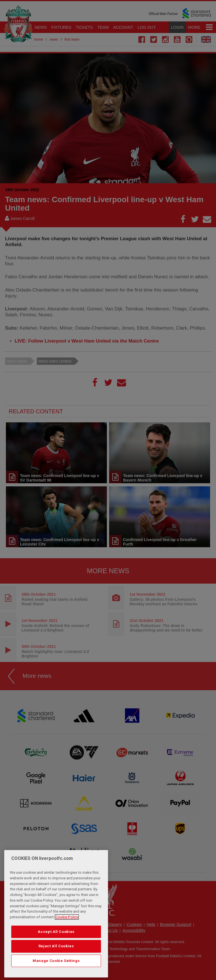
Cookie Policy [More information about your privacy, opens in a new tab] (67, 932)
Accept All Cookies (56, 947)
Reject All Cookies (56, 961)
